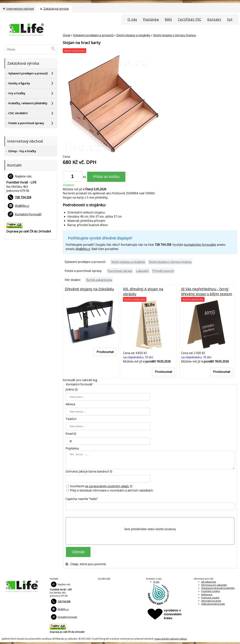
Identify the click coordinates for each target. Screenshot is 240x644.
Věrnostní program (211, 601)
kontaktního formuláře (200, 245)
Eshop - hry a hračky (20, 151)
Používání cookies (211, 591)
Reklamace (207, 595)
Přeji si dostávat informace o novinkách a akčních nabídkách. (110, 490)
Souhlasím (76, 486)
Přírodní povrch (163, 271)
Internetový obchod (18, 9)
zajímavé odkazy (178, 639)
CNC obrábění (16, 113)
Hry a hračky (15, 93)
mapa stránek (162, 639)
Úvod (66, 35)
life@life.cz (83, 249)
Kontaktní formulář (28, 214)
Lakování (142, 271)
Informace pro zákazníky (214, 585)
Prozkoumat (105, 352)
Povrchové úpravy (120, 271)
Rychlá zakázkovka (99, 280)
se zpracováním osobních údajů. (107, 486)
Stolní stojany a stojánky (133, 35)
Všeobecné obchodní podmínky (218, 588)
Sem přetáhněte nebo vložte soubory (150, 529)
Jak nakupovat (209, 582)
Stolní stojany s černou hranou (175, 35)
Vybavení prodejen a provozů (93, 35)
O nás (156, 582)
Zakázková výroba (54, 9)
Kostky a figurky (17, 83)
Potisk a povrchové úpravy (24, 123)
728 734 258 (23, 197)
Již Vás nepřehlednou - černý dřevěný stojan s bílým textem (207, 291)
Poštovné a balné (210, 598)
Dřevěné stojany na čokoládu (89, 289)
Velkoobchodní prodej (213, 604)
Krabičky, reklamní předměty (26, 103)
